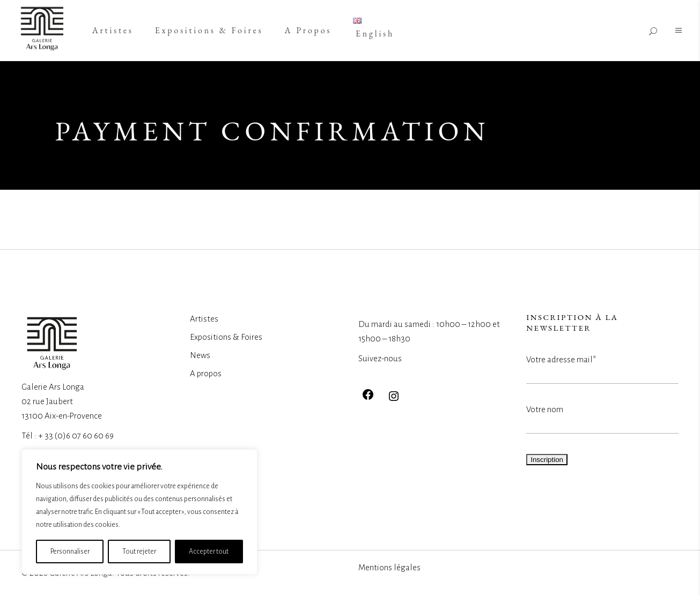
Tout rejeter (139, 552)
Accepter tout (209, 552)
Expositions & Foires (226, 337)
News (200, 355)
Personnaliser (70, 552)
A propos (206, 373)
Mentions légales (389, 567)
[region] (139, 512)
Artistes (204, 319)
